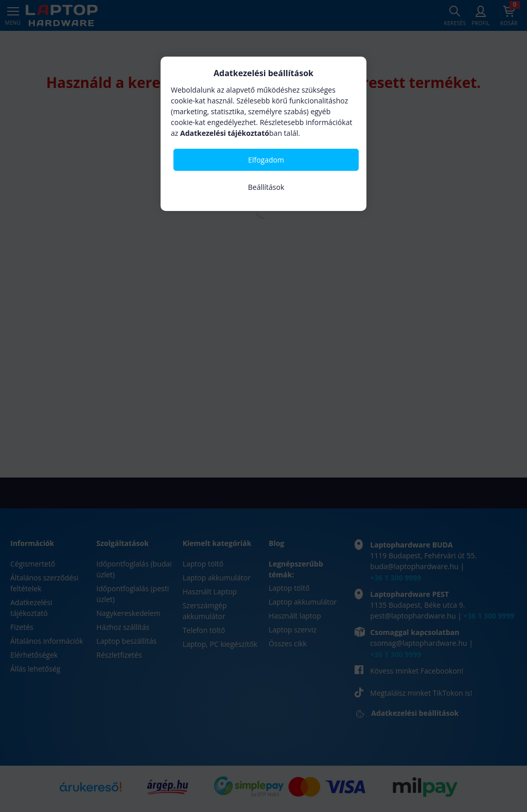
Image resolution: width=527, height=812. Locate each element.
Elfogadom (266, 160)
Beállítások (266, 187)
